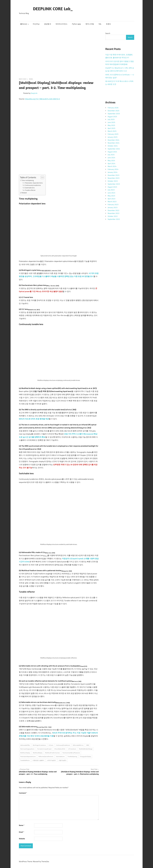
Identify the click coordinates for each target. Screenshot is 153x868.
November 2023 (114, 178)
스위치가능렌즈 (51, 760)
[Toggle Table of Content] (41, 177)
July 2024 (111, 155)
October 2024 (113, 146)
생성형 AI (48, 24)
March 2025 (112, 131)
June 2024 (111, 158)
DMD (88, 745)
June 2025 (111, 122)
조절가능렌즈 (63, 760)
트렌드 (109, 24)
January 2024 (113, 172)
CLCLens (51, 745)
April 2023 (111, 199)
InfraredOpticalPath (60, 749)
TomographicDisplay (85, 756)
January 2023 (113, 207)
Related (24, 193)
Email (21, 832)
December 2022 (113, 210)
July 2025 (111, 119)
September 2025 (114, 114)
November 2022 (114, 213)
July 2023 (111, 190)
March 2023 (112, 202)
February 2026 (113, 108)
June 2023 (111, 193)
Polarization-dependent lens (34, 183)
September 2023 (114, 184)
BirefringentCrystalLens (39, 745)
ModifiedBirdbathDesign (86, 749)
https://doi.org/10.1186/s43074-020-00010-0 (42, 99)
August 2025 (112, 117)
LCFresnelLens (72, 749)
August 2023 (112, 187)
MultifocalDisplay (38, 753)
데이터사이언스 (62, 24)
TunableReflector (25, 760)
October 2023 (113, 181)
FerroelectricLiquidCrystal (44, 749)
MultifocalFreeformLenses (52, 753)
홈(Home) (25, 24)
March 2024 (112, 166)
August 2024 (112, 152)
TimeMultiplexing (72, 756)
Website (22, 839)
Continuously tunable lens (33, 185)
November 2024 (114, 143)
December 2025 (113, 111)
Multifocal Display (25, 753)
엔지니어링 (90, 24)
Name (22, 825)
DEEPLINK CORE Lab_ (53, 9)
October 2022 (113, 216)
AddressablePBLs (25, 745)
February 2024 (113, 169)
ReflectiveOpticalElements (46, 756)
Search (108, 33)
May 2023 (111, 196)
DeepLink (34, 93)
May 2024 (111, 161)
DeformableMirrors (78, 745)
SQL (100, 24)
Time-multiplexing (28, 180)
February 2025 (113, 134)
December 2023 (113, 175)
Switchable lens (30, 188)
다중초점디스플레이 (38, 760)
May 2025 (111, 125)
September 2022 (114, 219)
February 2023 (113, 205)
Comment (23, 793)
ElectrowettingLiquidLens (27, 749)
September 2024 (114, 149)
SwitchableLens (60, 756)
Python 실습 (76, 24)
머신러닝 (36, 24)
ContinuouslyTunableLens (63, 745)
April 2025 (111, 128)
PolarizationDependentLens (28, 756)
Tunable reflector (30, 190)
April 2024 (111, 163)
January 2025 (113, 137)
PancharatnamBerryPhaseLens (71, 753)
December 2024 (113, 140)
